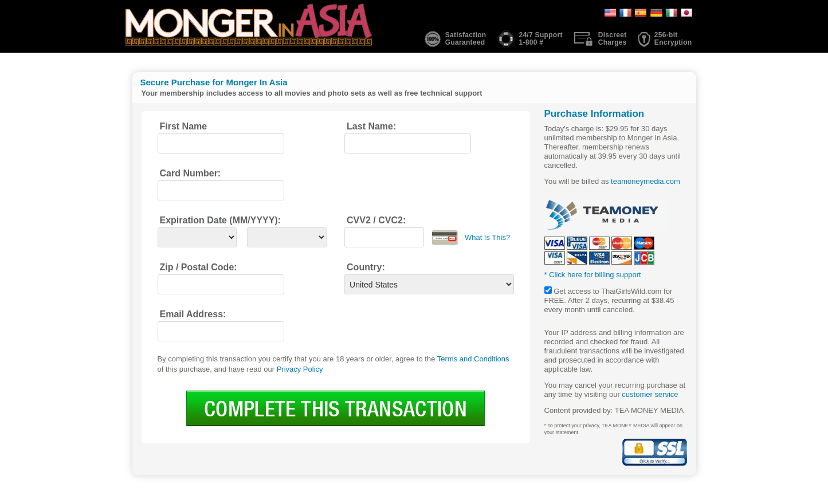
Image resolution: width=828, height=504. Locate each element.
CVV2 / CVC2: (376, 220)
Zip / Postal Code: (199, 267)
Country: (366, 267)
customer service (650, 394)
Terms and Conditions (473, 359)
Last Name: (371, 126)
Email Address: (193, 314)
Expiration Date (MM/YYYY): (221, 220)
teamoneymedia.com (645, 181)
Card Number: (191, 173)
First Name (184, 126)
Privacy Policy (300, 369)
